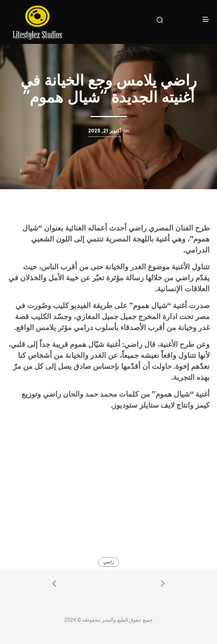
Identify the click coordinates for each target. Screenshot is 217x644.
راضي (108, 562)
